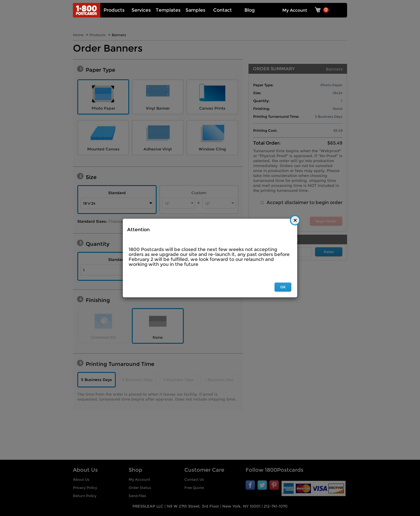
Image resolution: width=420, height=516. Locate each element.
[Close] (295, 220)
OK (283, 287)
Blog (250, 10)
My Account (295, 10)
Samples (195, 10)
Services (141, 10)
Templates (168, 10)
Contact (223, 10)
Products (114, 10)
